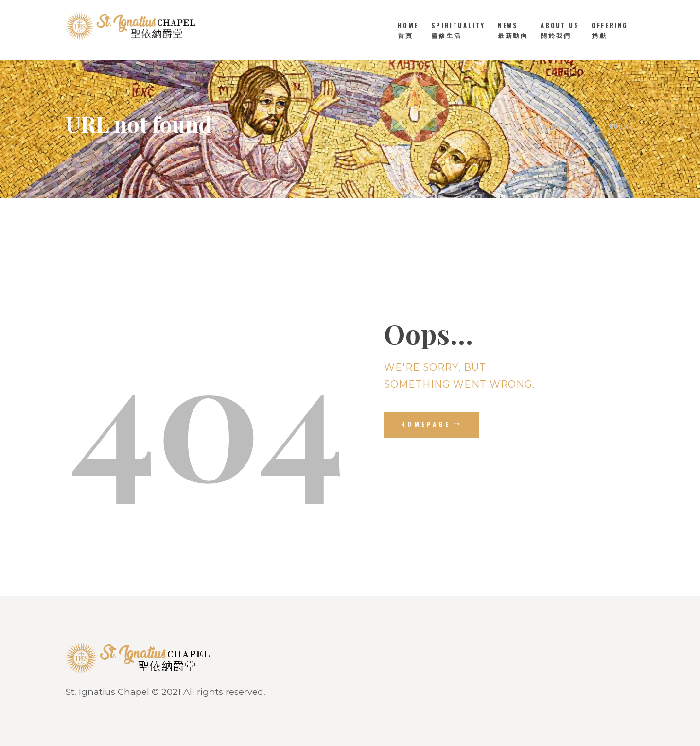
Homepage (426, 424)
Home (551, 126)
